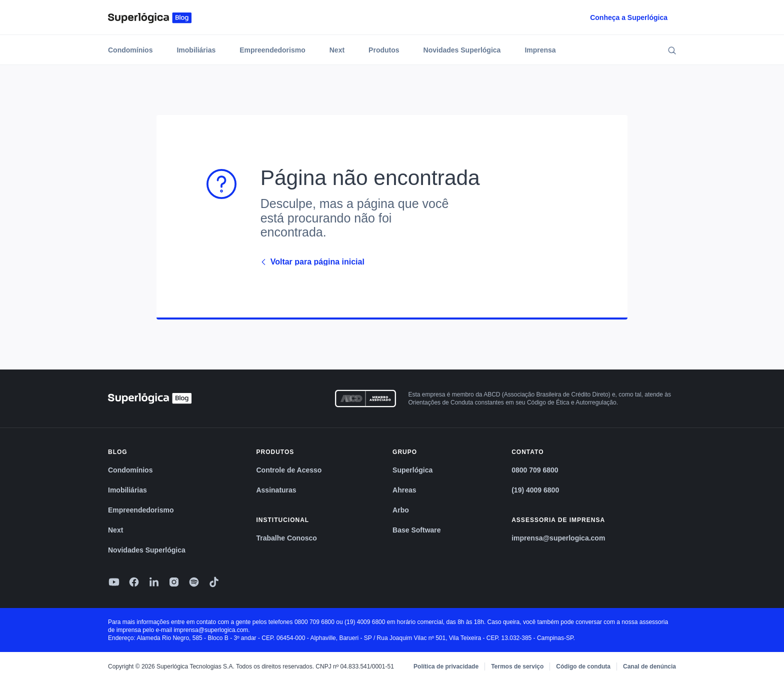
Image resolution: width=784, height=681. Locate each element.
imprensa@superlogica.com (558, 538)
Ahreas (404, 490)
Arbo (401, 510)
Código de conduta (583, 666)
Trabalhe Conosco (286, 538)
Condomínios (130, 50)
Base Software (416, 530)
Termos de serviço (517, 666)
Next (337, 50)
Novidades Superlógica (462, 50)
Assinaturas (276, 490)
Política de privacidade (446, 666)
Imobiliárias (196, 50)
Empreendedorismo (272, 50)
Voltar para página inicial (312, 262)
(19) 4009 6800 (535, 490)
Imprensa (540, 50)
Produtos (384, 50)
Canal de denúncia (649, 666)
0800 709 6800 (535, 470)
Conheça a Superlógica (629, 17)
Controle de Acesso (289, 470)
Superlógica (412, 470)
